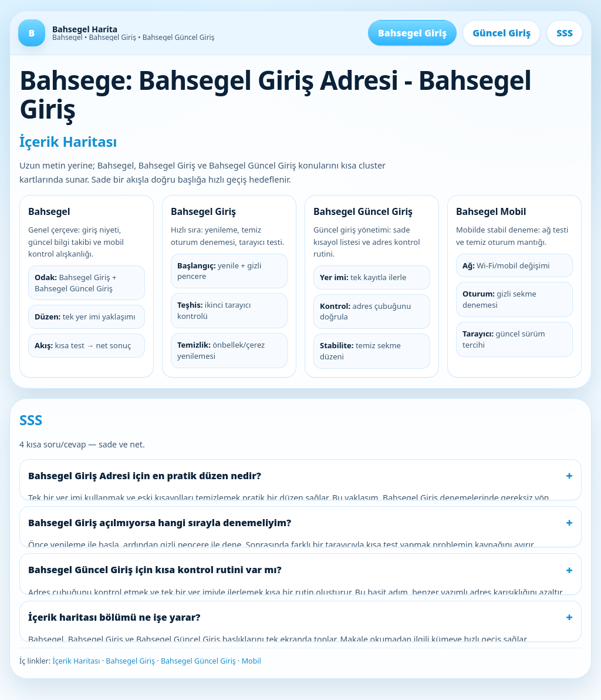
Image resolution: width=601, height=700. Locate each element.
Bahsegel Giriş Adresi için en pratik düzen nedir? (145, 476)
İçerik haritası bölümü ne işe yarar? (114, 617)
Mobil (251, 661)
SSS (565, 33)
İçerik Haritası (76, 661)
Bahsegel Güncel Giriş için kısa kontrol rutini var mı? (155, 570)
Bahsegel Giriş (412, 33)
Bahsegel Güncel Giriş (198, 661)
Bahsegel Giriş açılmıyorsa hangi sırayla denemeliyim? (160, 523)
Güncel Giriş (502, 33)
